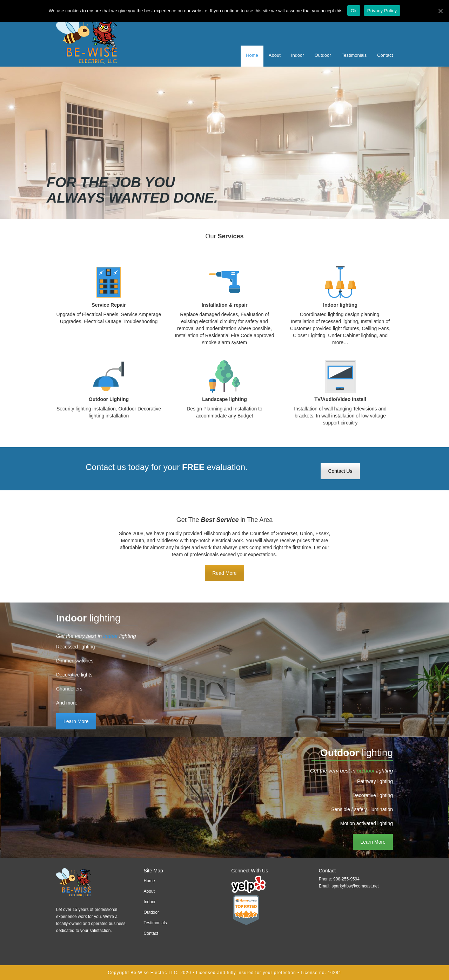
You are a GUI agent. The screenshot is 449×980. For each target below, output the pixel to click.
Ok (354, 11)
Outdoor (323, 55)
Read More (224, 573)
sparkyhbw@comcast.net (355, 886)
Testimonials (354, 55)
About (275, 55)
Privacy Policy (382, 11)
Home (252, 55)
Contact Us (340, 471)
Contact (385, 55)
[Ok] (440, 11)
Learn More (76, 721)
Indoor (298, 55)
